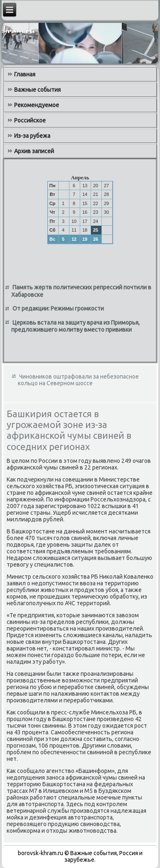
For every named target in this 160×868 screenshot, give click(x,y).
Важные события (37, 90)
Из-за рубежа (32, 136)
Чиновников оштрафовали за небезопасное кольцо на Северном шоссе (78, 380)
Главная (25, 74)
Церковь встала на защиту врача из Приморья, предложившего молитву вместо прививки (75, 326)
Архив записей (34, 151)
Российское (30, 120)
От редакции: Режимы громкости (58, 308)
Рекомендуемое (37, 105)
